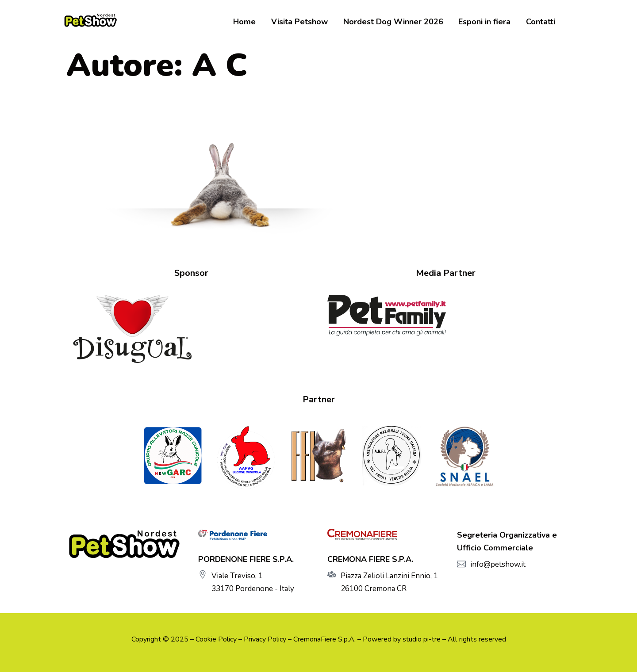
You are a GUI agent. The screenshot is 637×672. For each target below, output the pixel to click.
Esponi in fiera (487, 22)
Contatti (541, 22)
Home (253, 22)
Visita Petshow (306, 22)
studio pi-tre (422, 639)
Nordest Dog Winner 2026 (397, 22)
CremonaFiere (315, 639)
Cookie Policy (216, 639)
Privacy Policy (265, 639)
